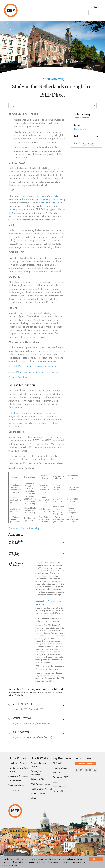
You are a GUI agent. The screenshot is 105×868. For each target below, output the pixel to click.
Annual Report (59, 787)
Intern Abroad (15, 790)
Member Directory (61, 768)
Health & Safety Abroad (41, 789)
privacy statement (10, 865)
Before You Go (37, 779)
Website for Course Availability (24, 528)
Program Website (18, 377)
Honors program (21, 413)
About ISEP (58, 791)
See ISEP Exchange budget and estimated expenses (34, 372)
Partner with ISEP (60, 777)
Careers (56, 782)
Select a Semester (80, 129)
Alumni (34, 798)
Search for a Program (18, 763)
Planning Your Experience (37, 773)
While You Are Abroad (41, 784)
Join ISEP (57, 773)
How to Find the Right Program (18, 770)
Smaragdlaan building (23, 213)
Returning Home (38, 793)
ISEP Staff (57, 763)
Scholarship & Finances (18, 776)
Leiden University (53, 78)
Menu (95, 13)
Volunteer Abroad (16, 785)
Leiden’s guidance (46, 203)
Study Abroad (15, 781)
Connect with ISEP (85, 764)
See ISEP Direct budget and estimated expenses (33, 366)
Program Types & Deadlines (38, 765)
